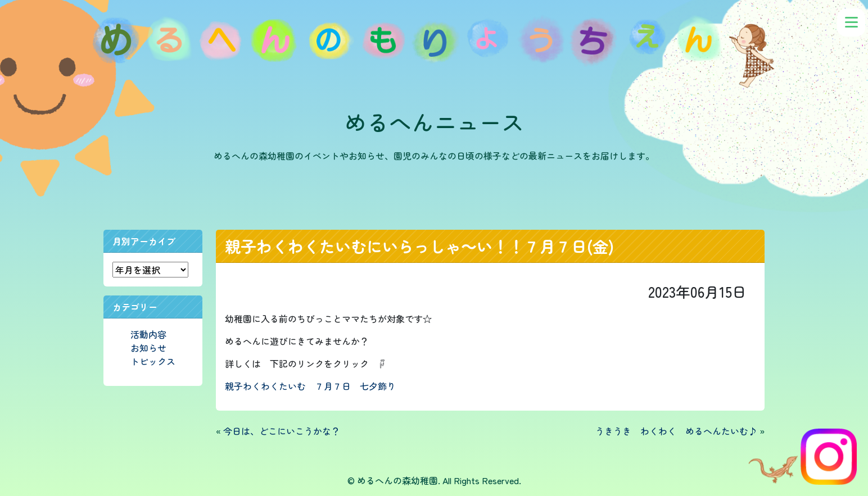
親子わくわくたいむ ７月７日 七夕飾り (310, 386)
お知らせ (148, 348)
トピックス (153, 361)
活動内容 (148, 334)
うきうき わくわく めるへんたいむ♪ (676, 431)
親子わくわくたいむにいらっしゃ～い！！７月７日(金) (420, 246)
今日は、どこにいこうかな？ (282, 431)
